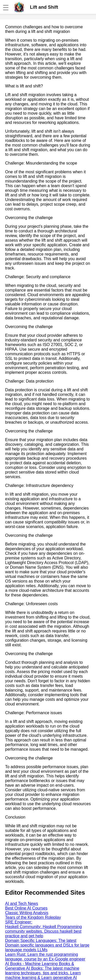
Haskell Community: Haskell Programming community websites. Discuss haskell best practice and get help (44, 931)
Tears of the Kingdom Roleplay (33, 917)
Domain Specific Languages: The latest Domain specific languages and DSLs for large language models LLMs (47, 945)
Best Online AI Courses (26, 908)
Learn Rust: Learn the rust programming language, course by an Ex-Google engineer (45, 957)
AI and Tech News (22, 904)
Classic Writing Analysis (27, 913)
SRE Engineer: (19, 922)
